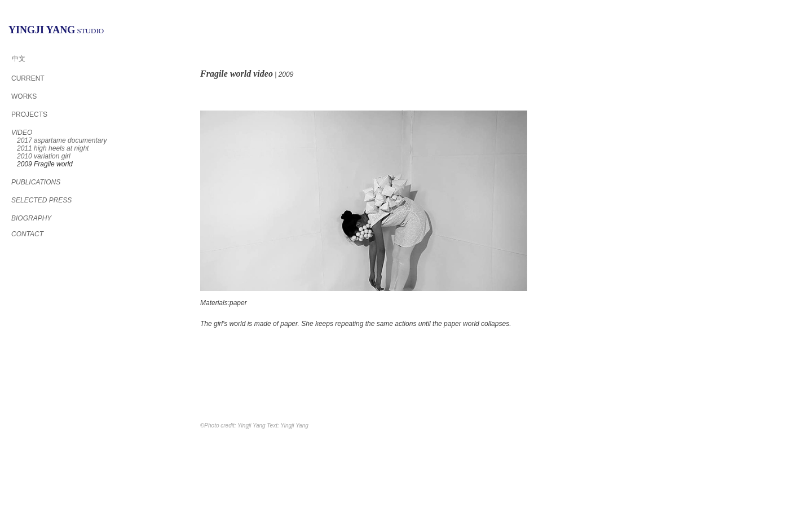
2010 (44, 156)
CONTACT (27, 234)
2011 (53, 148)
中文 (19, 59)
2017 (62, 140)
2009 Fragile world (45, 164)
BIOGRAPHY (31, 218)
